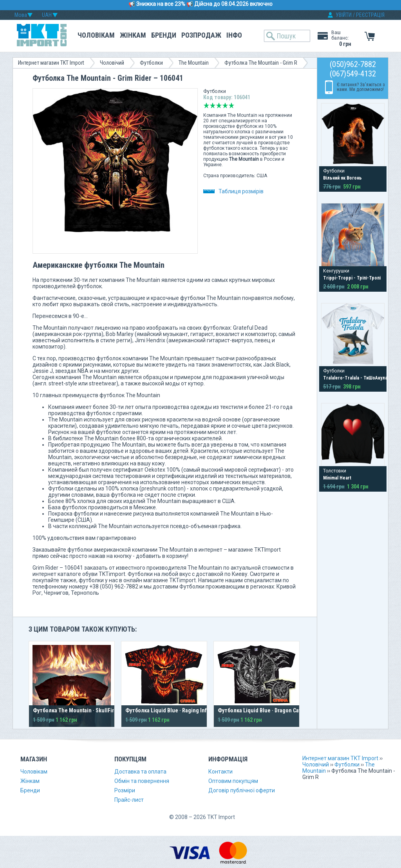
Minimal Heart (337, 478)
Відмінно (231, 105)
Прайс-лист (129, 800)
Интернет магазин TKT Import (51, 63)
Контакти (220, 772)
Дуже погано (206, 105)
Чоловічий (112, 63)
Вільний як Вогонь (342, 178)
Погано (213, 105)
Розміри (125, 790)
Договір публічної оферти (242, 790)
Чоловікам (96, 35)
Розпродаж (201, 35)
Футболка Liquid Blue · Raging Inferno (172, 710)
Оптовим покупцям (233, 781)
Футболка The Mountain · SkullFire (75, 710)
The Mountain (194, 63)
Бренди (164, 35)
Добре (225, 105)
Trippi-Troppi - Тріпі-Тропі (352, 278)
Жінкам (133, 35)
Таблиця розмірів (233, 191)
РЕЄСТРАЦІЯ (370, 15)
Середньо (219, 105)
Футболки (151, 63)
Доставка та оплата (140, 772)
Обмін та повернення (142, 781)
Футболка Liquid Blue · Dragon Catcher (265, 710)
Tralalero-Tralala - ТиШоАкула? (356, 378)
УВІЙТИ (344, 15)
